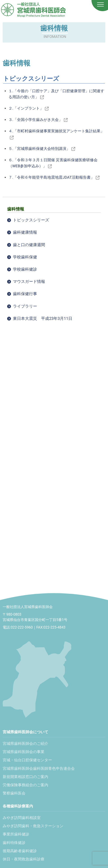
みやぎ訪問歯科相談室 (22, 818)
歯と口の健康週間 (29, 245)
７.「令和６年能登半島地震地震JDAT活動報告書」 (54, 177)
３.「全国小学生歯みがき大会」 (38, 120)
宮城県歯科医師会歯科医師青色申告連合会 (39, 768)
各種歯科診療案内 (18, 806)
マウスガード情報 (29, 282)
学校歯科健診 (25, 269)
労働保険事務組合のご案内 (25, 785)
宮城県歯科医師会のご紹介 (25, 743)
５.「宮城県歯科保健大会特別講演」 (42, 149)
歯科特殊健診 (14, 843)
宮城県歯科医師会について (25, 732)
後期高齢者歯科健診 (20, 851)
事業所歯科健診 (16, 834)
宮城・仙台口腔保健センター (27, 760)
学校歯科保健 (25, 257)
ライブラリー (25, 306)
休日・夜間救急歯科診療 (24, 859)
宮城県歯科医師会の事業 (24, 752)
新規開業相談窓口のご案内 (25, 777)
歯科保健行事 (25, 294)
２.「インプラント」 (29, 108)
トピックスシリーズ (31, 220)
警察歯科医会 (14, 793)
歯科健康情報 (25, 232)
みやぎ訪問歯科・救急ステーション (33, 826)
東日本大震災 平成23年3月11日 (43, 319)
